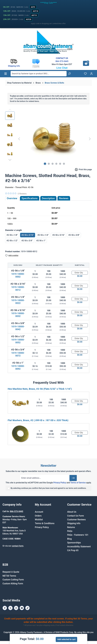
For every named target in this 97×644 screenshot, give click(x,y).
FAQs (70, 531)
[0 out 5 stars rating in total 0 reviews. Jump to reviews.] (16, 194)
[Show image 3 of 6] (53, 164)
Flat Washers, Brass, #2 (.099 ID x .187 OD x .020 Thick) (38, 420)
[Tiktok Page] (27, 608)
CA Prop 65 (73, 550)
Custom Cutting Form (13, 580)
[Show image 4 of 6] (56, 164)
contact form (18, 546)
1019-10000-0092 (18, 367)
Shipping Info (74, 523)
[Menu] (6, 74)
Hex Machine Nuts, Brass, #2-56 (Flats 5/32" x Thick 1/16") (40, 389)
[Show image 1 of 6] (45, 164)
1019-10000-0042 (18, 328)
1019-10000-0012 (18, 288)
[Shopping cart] (86, 63)
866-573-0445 (62, 61)
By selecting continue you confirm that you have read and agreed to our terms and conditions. (48, 488)
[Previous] (19, 139)
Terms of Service (78, 483)
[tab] (48, 198)
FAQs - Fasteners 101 (78, 535)
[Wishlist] (85, 74)
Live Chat (62, 68)
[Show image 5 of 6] (60, 164)
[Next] (90, 139)
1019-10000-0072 (18, 354)
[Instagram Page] (16, 608)
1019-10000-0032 (18, 315)
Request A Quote (11, 572)
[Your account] (91, 74)
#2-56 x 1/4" (43, 235)
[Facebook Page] (5, 608)
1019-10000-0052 (18, 341)
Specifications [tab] (30, 198)
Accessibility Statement (79, 547)
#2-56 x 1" (41, 241)
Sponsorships (74, 543)
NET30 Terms (9, 576)
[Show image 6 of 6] (64, 164)
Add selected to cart (66, 639)
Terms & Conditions (45, 523)
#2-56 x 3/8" (74, 235)
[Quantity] (80, 273)
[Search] (69, 74)
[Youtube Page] (22, 608)
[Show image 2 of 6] (49, 164)
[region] (48, 139)
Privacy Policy (60, 483)
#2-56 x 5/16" (59, 235)
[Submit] (73, 478)
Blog (69, 539)
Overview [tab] (12, 198)
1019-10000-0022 (18, 302)
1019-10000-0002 (18, 275)
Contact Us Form (76, 516)
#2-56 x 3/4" (27, 241)
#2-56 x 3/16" (28, 235)
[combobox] (39, 74)
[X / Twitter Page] (10, 608)
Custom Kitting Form (13, 584)
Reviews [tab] (64, 198)
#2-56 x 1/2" (12, 241)
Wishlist (39, 520)
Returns (71, 527)
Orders (38, 516)
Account (39, 512)
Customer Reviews (76, 520)
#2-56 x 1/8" (12, 235)
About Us (72, 512)
